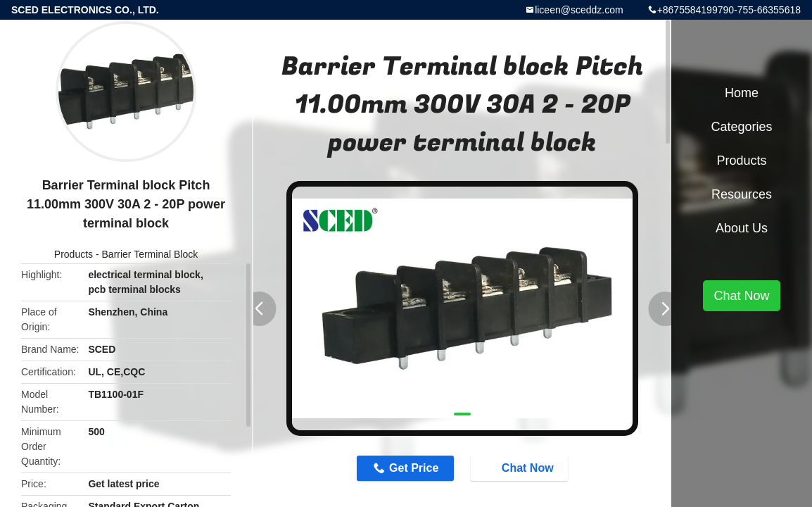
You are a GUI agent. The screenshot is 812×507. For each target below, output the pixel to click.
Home (742, 93)
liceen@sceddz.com (579, 10)
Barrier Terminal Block (150, 254)
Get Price (414, 468)
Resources (742, 194)
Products (74, 254)
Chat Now (521, 468)
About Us (742, 228)
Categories (741, 127)
